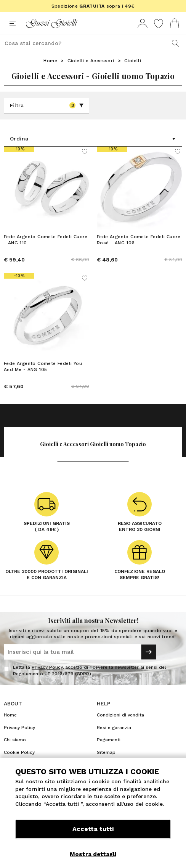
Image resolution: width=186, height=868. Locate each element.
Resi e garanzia (114, 728)
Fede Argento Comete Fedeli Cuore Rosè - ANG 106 (139, 240)
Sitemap (106, 752)
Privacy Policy (47, 667)
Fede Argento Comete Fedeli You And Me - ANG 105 (43, 366)
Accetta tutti (93, 829)
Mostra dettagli (93, 854)
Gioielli (133, 61)
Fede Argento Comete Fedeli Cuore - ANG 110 (46, 240)
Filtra (47, 105)
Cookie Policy (19, 752)
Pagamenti (109, 740)
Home (50, 61)
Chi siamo (15, 740)
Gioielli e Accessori (91, 61)
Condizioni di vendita (120, 715)
